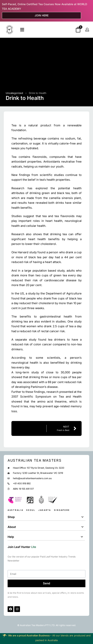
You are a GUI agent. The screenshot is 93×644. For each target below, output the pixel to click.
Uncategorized (14, 93)
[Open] (22, 30)
